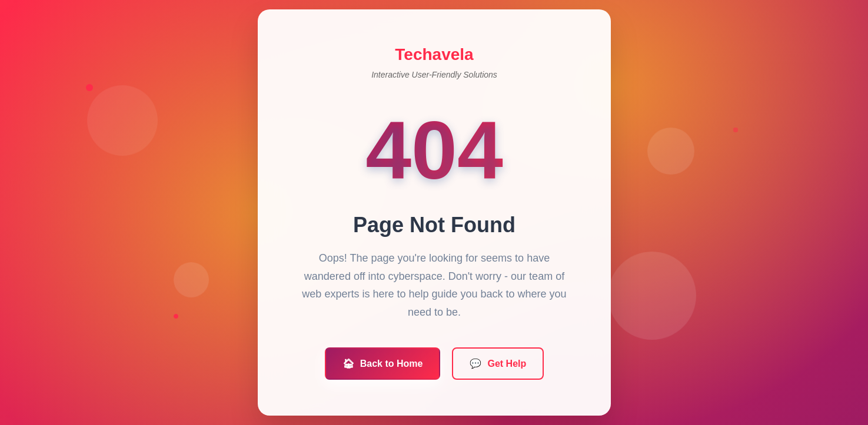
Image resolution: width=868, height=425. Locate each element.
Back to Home (383, 365)
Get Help (498, 365)
